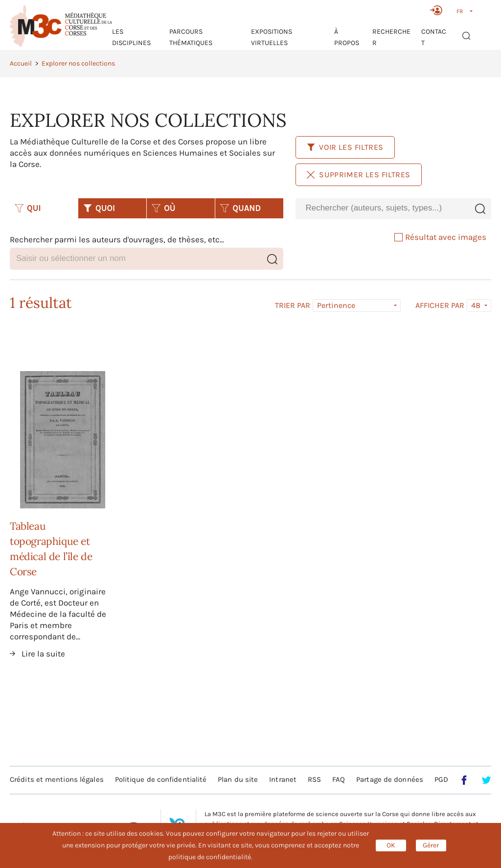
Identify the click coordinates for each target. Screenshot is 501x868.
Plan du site (238, 779)
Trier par (293, 305)
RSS (314, 779)
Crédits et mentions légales (57, 779)
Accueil (21, 63)
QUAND (240, 208)
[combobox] (382, 208)
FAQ (339, 779)
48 (476, 305)
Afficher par (440, 305)
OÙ (163, 208)
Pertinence (336, 305)
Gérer (431, 845)
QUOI (99, 208)
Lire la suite (43, 654)
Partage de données (390, 779)
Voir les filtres (345, 147)
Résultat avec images (440, 237)
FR (460, 11)
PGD (441, 779)
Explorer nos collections (78, 63)
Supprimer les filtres (359, 175)
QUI (28, 208)
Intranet (283, 779)
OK (391, 845)
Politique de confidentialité (161, 779)
